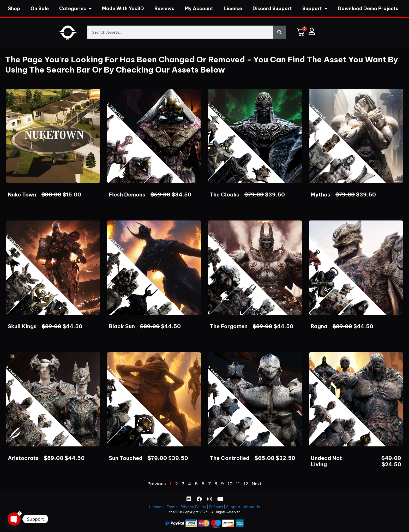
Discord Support (272, 8)
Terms (172, 507)
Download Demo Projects (368, 8)
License (233, 8)
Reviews (164, 8)
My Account (199, 8)
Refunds (216, 507)
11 (238, 484)
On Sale (40, 8)
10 (230, 484)
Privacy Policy (193, 507)
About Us (252, 507)
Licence (156, 507)
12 (246, 484)
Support (315, 9)
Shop (14, 8)
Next (257, 484)
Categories (75, 9)
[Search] (279, 32)
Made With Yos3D (123, 8)
